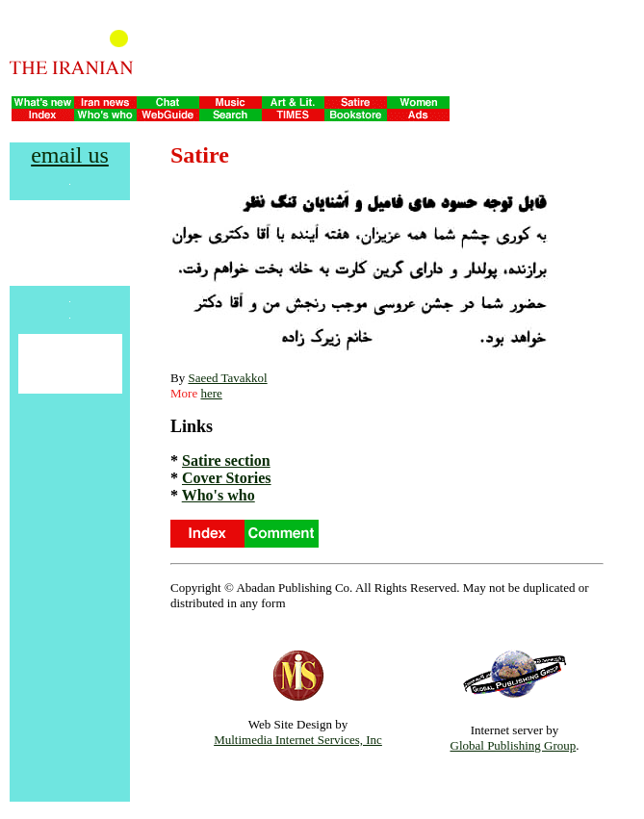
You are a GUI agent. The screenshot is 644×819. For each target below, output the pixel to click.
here (211, 393)
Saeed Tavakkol (227, 378)
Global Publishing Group (514, 745)
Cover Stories (227, 478)
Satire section (226, 461)
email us (70, 155)
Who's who (219, 495)
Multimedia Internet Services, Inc (298, 740)
